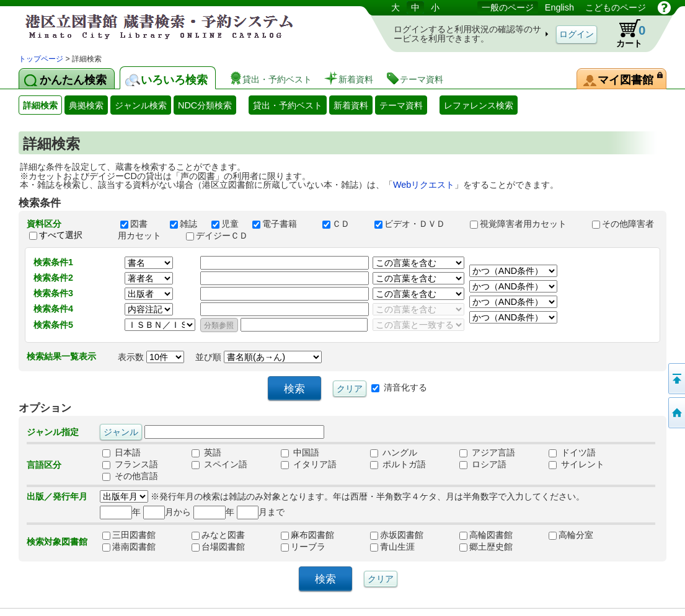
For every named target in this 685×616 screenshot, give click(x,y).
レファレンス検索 (479, 105)
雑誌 (185, 224)
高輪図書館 (486, 535)
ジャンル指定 (53, 432)
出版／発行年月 (57, 496)
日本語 (122, 453)
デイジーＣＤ (223, 235)
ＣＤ (343, 224)
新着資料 (351, 105)
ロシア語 (483, 465)
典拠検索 (86, 105)
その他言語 (130, 477)
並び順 (259, 357)
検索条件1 (53, 262)
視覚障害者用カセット (525, 224)
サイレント (577, 465)
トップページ (41, 59)
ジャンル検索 (141, 105)
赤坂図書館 (397, 535)
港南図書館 (129, 547)
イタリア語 (309, 465)
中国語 (300, 453)
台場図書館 (218, 547)
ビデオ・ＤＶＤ (417, 224)
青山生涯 (392, 547)
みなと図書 (218, 535)
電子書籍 (281, 224)
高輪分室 (571, 535)
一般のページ (508, 7)
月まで (261, 512)
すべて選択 (61, 235)
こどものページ (616, 7)
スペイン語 (219, 465)
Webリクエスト (424, 185)
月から (167, 512)
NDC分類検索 (205, 105)
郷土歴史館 (486, 547)
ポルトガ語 (398, 465)
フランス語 (130, 465)
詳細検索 (40, 105)
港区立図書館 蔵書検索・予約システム (149, 26)
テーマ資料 (401, 105)
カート (625, 33)
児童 (226, 224)
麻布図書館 (307, 535)
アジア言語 (487, 453)
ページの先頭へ (676, 379)
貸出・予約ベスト (288, 105)
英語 (206, 453)
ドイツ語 (572, 453)
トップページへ (676, 413)
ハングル (394, 453)
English (559, 7)
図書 (139, 224)
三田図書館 (129, 535)
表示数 (151, 357)
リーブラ (303, 547)
